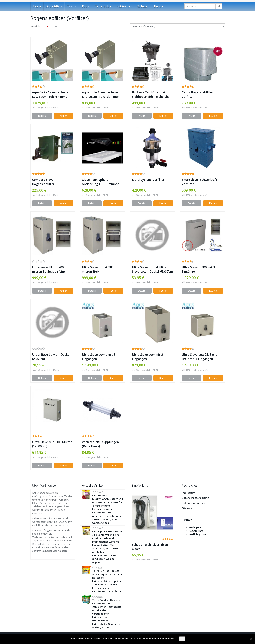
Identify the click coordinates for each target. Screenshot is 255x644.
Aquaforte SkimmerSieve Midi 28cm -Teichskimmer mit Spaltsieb (100, 95)
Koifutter (143, 6)
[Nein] (251, 639)
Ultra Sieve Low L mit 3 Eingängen (99, 357)
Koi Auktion (124, 6)
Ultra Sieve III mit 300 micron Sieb (98, 269)
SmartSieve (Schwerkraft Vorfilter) (199, 182)
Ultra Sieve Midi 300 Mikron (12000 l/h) (52, 444)
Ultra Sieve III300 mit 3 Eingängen (198, 269)
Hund (159, 6)
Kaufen (63, 116)
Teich (72, 6)
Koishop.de (195, 527)
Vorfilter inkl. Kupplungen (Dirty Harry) (100, 444)
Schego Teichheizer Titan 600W (150, 547)
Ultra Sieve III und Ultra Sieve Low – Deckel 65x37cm (152, 269)
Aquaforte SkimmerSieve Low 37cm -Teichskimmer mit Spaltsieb (50, 95)
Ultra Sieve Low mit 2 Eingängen (147, 357)
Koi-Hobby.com (197, 534)
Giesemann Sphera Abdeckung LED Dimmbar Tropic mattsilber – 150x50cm (100, 182)
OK (182, 639)
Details (42, 116)
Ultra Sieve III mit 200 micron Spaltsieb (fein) (48, 269)
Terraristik (103, 6)
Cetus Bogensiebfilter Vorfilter (197, 94)
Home (37, 6)
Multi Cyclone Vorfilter (148, 180)
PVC (86, 6)
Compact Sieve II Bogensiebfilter (44, 182)
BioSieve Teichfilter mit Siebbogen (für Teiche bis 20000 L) (150, 95)
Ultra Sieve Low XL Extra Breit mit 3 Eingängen (199, 357)
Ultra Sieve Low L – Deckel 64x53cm (51, 357)
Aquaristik (54, 6)
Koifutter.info (196, 531)
